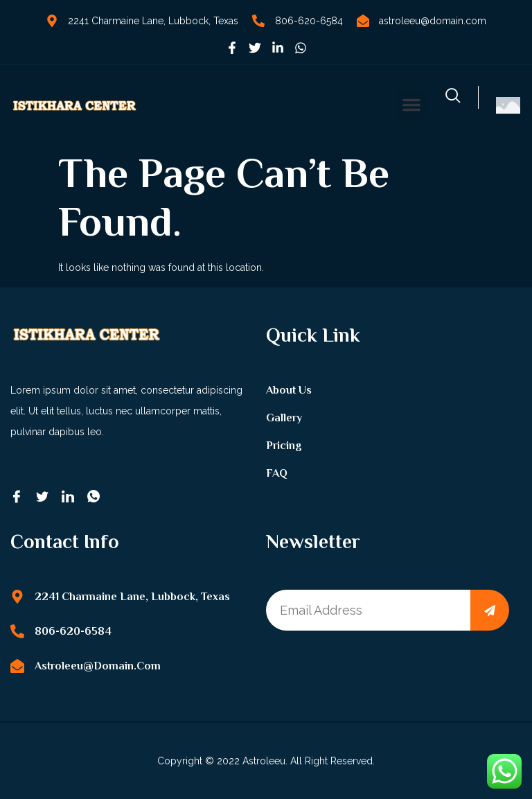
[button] (411, 105)
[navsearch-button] (453, 97)
